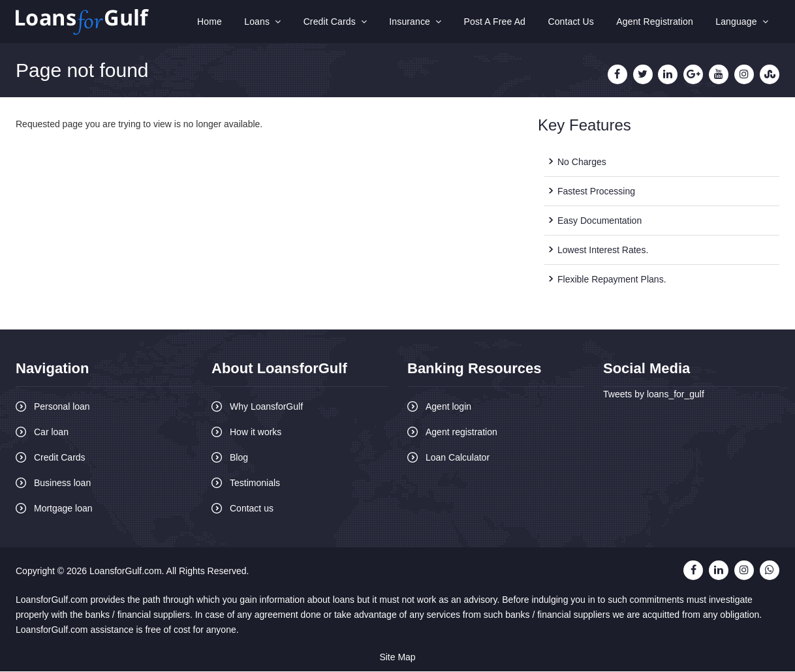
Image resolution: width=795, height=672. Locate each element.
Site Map (397, 658)
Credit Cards (342, 22)
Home (219, 22)
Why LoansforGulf (266, 407)
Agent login (448, 407)
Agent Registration (657, 22)
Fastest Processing (596, 192)
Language (742, 22)
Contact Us (574, 22)
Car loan (51, 433)
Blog (239, 458)
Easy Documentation (600, 221)
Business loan (62, 483)
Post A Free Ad (500, 22)
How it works (256, 433)
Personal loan (62, 407)
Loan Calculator (458, 458)
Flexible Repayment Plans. (612, 280)
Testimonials (255, 483)
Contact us (252, 509)
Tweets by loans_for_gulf (654, 395)
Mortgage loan (63, 509)
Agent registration (461, 433)
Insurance (422, 22)
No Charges (582, 162)
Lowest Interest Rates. (603, 251)
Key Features (585, 126)
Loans (271, 22)
